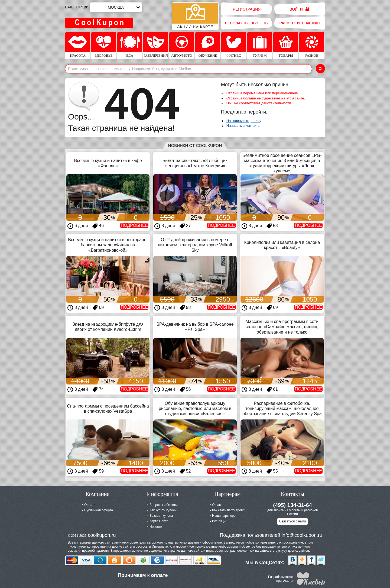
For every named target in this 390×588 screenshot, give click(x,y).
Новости (156, 527)
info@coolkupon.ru (302, 535)
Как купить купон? (163, 510)
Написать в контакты (243, 126)
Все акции (220, 521)
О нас (216, 505)
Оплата (90, 505)
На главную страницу (244, 121)
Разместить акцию (300, 23)
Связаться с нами (292, 521)
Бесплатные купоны (247, 23)
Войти (299, 9)
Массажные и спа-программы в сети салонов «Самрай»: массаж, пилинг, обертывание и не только (282, 327)
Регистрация (247, 9)
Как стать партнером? (229, 510)
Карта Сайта (159, 521)
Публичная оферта (99, 510)
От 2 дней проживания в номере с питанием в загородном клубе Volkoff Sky (195, 245)
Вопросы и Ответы (164, 505)
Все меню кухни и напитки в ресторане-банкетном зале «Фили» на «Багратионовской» (108, 245)
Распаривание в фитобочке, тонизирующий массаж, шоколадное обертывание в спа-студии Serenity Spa (282, 408)
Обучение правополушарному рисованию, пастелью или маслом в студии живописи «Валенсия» (195, 408)
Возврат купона (161, 516)
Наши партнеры (224, 516)
